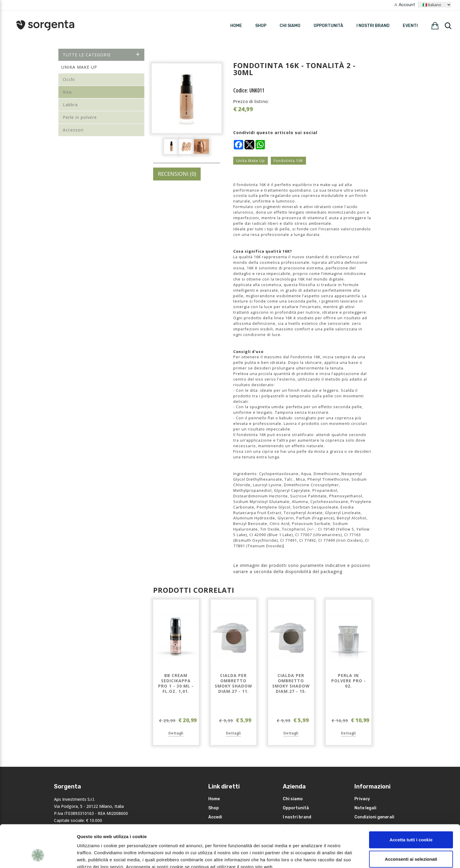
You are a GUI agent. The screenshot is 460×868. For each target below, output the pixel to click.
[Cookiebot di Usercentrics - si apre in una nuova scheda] (38, 857)
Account (407, 5)
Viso (67, 92)
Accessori (73, 130)
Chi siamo (290, 26)
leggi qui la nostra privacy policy (114, 837)
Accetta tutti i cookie (411, 803)
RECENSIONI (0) (177, 174)
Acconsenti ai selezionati (411, 823)
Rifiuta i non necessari (411, 842)
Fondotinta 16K (288, 161)
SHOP (261, 26)
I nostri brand (373, 26)
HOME (236, 26)
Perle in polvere (80, 117)
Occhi (69, 79)
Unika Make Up (251, 161)
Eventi (410, 26)
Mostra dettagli (312, 856)
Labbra (70, 105)
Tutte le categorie (101, 55)
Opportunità (328, 26)
